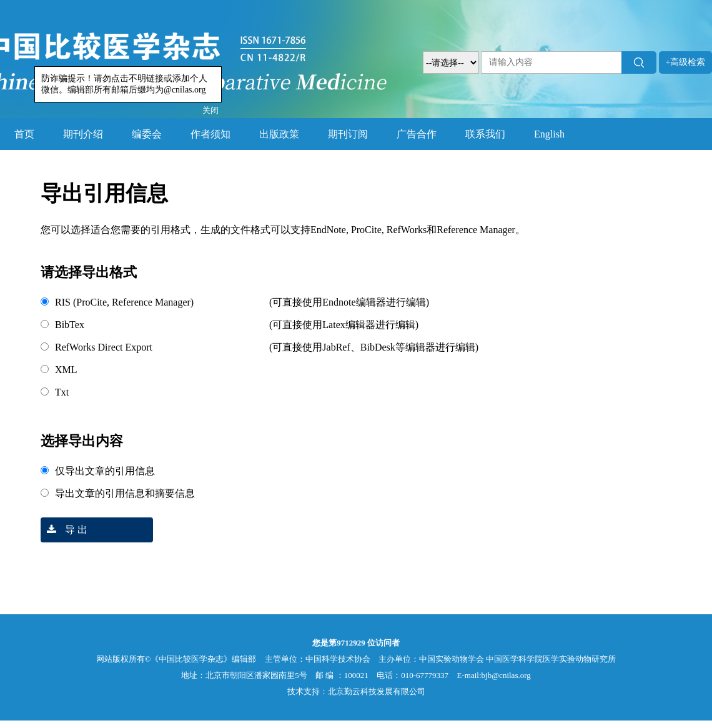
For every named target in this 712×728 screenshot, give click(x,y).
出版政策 (279, 134)
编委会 (147, 134)
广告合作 (417, 134)
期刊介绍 (83, 134)
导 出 (64, 530)
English (549, 134)
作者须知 (210, 134)
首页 (24, 134)
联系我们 (485, 134)
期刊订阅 (348, 134)
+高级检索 (686, 62)
